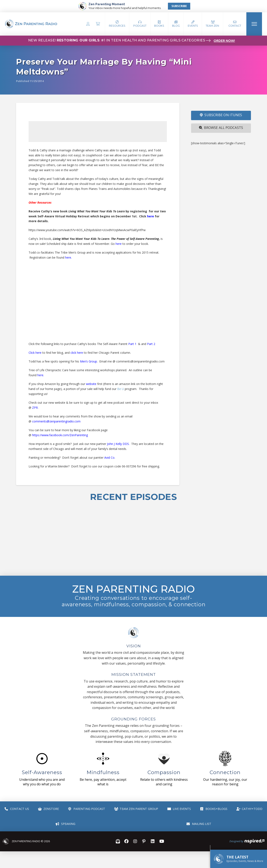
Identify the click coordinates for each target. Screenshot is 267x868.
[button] (140, 24)
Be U (121, 389)
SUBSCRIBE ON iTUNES (221, 115)
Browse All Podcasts (221, 128)
